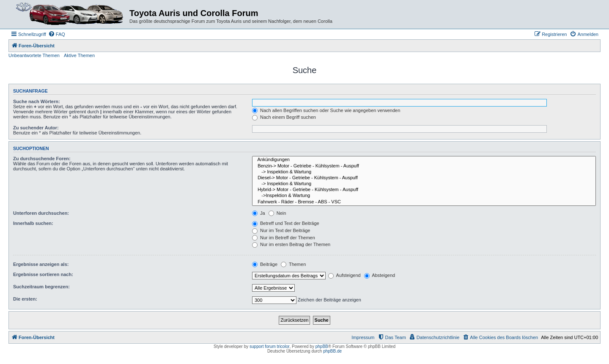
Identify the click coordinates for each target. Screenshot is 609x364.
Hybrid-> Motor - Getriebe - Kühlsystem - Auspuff (424, 190)
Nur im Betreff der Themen (284, 238)
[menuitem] (57, 34)
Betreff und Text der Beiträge (286, 223)
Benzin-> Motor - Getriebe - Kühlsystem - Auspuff (424, 166)
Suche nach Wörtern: (37, 101)
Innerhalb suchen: (33, 223)
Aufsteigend (344, 275)
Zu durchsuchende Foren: (42, 159)
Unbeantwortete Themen (34, 55)
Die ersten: (25, 299)
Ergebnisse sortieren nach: (43, 274)
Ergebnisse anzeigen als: (41, 264)
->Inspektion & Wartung (424, 196)
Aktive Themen (79, 55)
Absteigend (380, 275)
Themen (293, 264)
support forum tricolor (269, 346)
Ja (259, 213)
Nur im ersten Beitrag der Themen (291, 244)
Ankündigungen (424, 160)
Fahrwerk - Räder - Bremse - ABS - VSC (424, 202)
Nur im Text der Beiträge (281, 230)
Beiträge (265, 264)
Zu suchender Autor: (36, 128)
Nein (277, 213)
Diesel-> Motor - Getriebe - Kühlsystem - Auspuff (424, 178)
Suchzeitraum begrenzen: (41, 287)
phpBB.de (332, 351)
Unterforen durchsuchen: (41, 213)
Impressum (363, 337)
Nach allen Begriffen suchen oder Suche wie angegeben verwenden (326, 110)
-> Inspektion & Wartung (424, 172)
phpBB (322, 346)
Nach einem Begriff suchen (284, 117)
